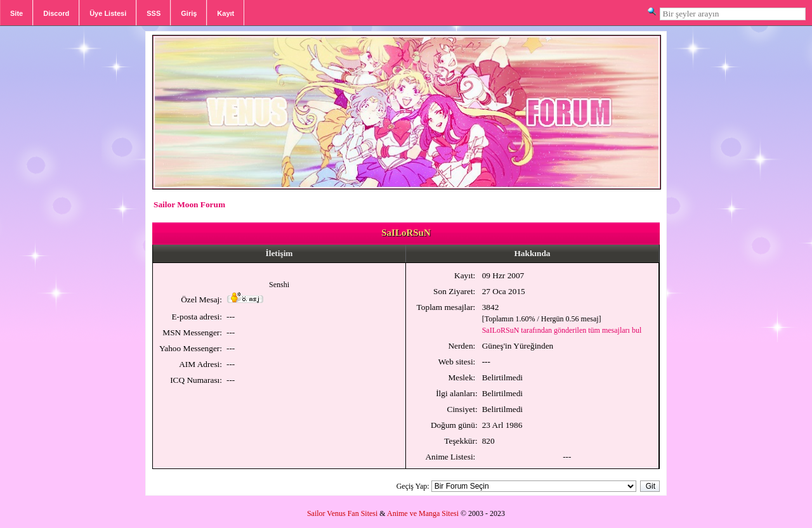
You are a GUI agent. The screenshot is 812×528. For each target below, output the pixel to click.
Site (16, 13)
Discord (56, 13)
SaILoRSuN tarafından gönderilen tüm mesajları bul (562, 330)
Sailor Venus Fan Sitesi (342, 513)
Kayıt (226, 13)
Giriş (189, 13)
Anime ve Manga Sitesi (423, 513)
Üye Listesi (108, 13)
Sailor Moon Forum (189, 204)
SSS (154, 13)
